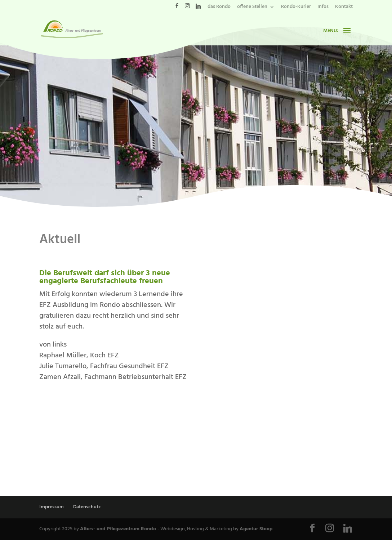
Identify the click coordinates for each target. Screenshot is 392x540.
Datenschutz (87, 507)
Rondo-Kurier (296, 8)
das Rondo (219, 8)
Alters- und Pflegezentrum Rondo (119, 529)
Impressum (52, 507)
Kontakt (344, 8)
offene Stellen (252, 8)
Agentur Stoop (256, 529)
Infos (323, 8)
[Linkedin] (198, 8)
